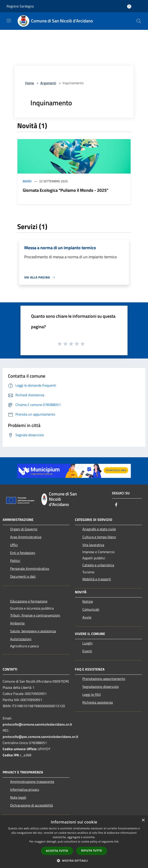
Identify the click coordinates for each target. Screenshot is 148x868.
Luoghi (87, 643)
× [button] (143, 820)
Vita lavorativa (93, 545)
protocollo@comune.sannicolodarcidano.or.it (37, 724)
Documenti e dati (23, 576)
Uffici (14, 545)
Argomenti (48, 83)
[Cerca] (139, 21)
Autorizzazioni (21, 639)
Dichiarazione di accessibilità (31, 805)
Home (30, 83)
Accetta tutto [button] (57, 851)
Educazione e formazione (29, 601)
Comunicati (91, 609)
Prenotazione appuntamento (104, 679)
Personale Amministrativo (30, 569)
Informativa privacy (25, 789)
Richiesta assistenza (98, 702)
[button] (74, 861)
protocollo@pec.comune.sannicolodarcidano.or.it (40, 737)
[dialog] (74, 842)
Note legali (18, 797)
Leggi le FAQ (92, 694)
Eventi (87, 651)
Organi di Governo (24, 529)
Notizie (88, 601)
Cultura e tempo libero (99, 537)
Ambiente (17, 623)
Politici (15, 561)
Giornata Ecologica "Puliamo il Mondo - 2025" (66, 190)
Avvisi (27, 181)
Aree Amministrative (26, 537)
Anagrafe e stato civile (99, 529)
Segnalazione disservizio (101, 687)
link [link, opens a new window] (116, 842)
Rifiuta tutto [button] (92, 851)
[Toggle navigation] (9, 21)
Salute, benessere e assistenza (33, 631)
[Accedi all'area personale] (129, 6)
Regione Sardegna (20, 6)
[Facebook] (116, 505)
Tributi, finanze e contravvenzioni (35, 615)
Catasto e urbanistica (98, 565)
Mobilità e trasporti (97, 579)
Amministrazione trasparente (32, 782)
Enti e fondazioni (23, 553)
